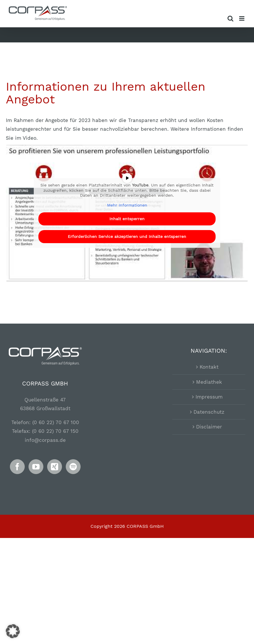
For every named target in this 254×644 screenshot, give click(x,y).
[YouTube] (36, 467)
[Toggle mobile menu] (242, 18)
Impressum (209, 397)
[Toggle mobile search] (230, 18)
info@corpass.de (45, 440)
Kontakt (209, 367)
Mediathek (209, 382)
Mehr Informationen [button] (127, 205)
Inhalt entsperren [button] (127, 219)
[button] (13, 631)
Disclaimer (209, 427)
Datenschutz (209, 412)
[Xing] (55, 467)
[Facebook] (17, 467)
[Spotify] (73, 467)
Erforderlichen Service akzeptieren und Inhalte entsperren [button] (127, 236)
